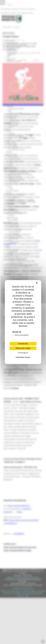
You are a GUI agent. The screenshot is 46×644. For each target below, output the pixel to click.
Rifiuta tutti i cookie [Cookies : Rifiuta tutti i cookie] (23, 348)
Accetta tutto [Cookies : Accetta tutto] (23, 344)
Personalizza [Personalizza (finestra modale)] (23, 353)
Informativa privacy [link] (23, 357)
